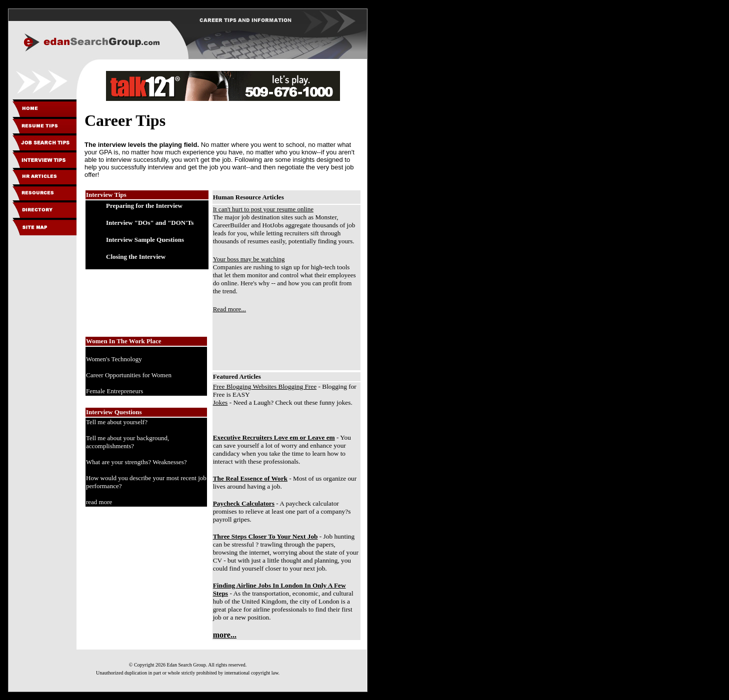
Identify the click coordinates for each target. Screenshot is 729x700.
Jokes (220, 402)
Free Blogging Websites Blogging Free (265, 386)
